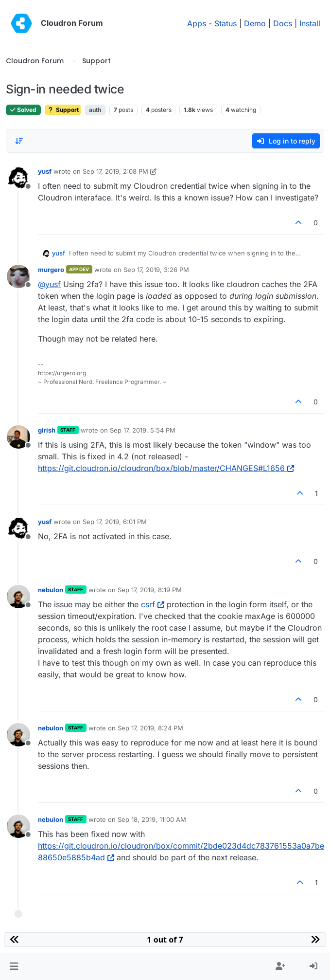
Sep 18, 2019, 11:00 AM (152, 819)
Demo (255, 23)
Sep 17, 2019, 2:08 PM (115, 171)
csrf (153, 604)
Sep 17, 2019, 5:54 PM (143, 430)
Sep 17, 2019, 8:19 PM (150, 590)
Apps (197, 23)
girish (47, 430)
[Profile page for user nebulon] (18, 597)
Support (63, 110)
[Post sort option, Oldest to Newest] (19, 141)
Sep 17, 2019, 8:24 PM (150, 728)
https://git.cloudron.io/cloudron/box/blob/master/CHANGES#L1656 (166, 468)
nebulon (51, 590)
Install (310, 23)
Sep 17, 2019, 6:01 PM (115, 522)
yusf (45, 171)
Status (226, 23)
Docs (283, 23)
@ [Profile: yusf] (49, 284)
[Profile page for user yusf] (18, 178)
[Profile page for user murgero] (18, 276)
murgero (51, 270)
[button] (14, 966)
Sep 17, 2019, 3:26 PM (156, 270)
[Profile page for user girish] (18, 437)
